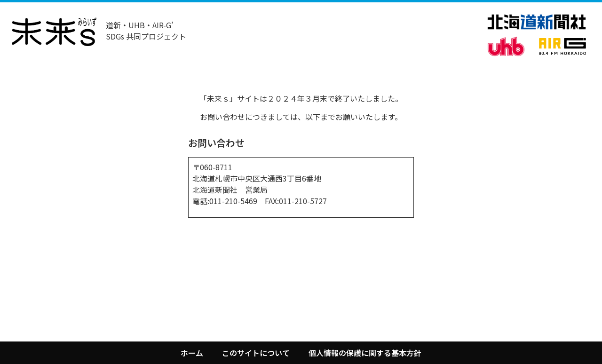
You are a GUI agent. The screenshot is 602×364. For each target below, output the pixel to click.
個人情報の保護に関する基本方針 (365, 353)
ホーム (192, 353)
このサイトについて (256, 353)
